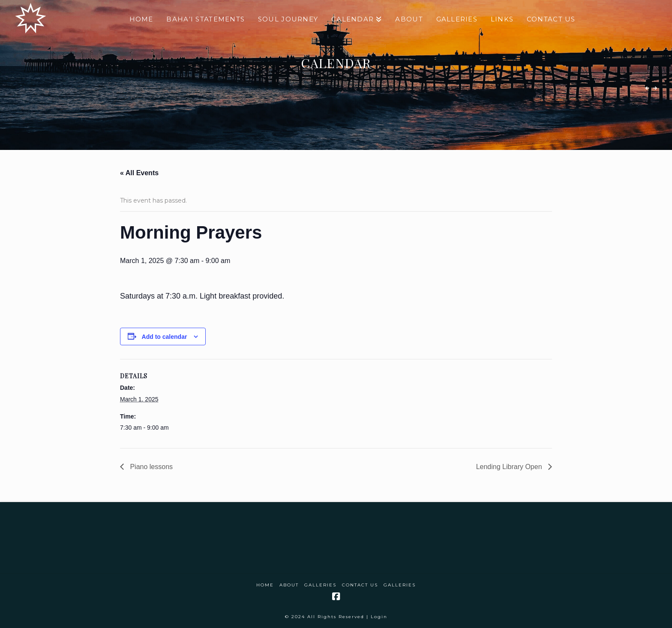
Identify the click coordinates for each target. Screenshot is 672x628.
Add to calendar (165, 337)
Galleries (320, 585)
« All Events (139, 173)
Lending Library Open (510, 467)
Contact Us (360, 585)
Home (265, 585)
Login (379, 617)
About (289, 585)
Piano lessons (150, 467)
